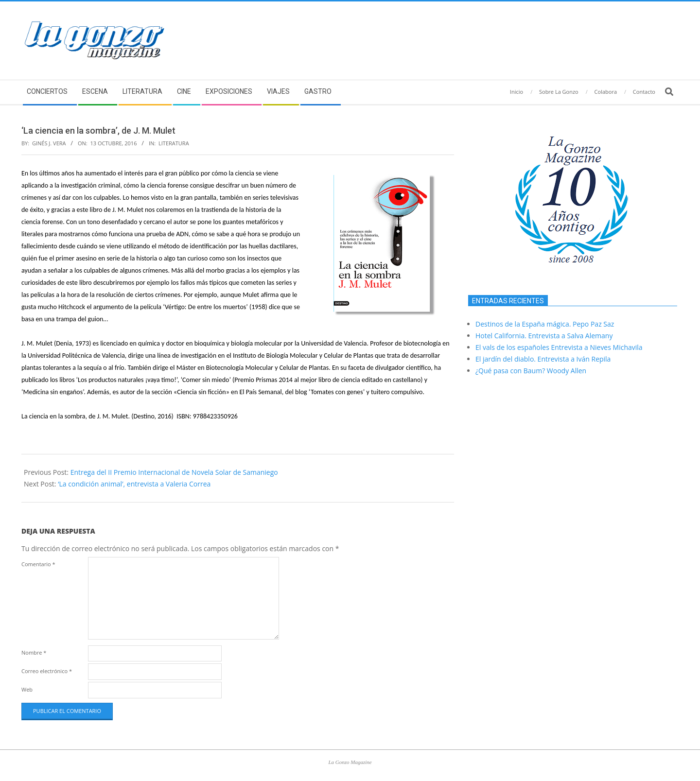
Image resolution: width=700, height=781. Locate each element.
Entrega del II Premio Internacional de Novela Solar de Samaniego (174, 472)
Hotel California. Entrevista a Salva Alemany (544, 336)
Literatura (174, 143)
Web (27, 689)
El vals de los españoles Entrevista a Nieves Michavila (559, 347)
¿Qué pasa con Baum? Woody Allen (531, 371)
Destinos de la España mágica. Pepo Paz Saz (545, 324)
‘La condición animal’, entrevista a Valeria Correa (134, 484)
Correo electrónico (47, 671)
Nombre (34, 652)
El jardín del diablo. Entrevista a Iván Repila (543, 359)
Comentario (38, 564)
